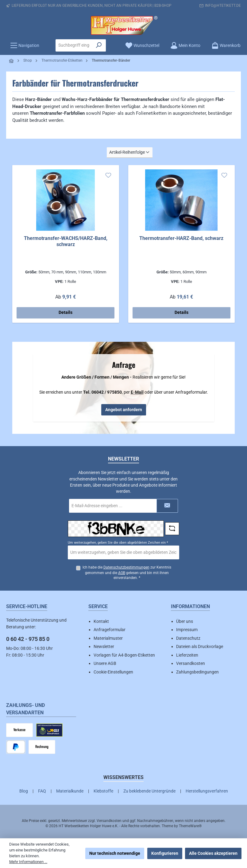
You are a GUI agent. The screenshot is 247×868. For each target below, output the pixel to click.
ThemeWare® (190, 826)
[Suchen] (99, 45)
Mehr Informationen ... (28, 862)
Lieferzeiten (187, 655)
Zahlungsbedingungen (197, 672)
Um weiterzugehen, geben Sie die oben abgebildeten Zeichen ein (118, 543)
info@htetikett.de (223, 6)
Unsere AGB (105, 663)
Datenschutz (188, 638)
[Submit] (167, 506)
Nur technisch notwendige (115, 853)
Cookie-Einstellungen (113, 672)
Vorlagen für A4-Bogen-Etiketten (124, 655)
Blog (24, 791)
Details (66, 312)
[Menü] (25, 46)
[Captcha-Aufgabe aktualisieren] (172, 529)
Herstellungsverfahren (207, 791)
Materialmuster (108, 638)
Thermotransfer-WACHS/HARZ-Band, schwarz (66, 241)
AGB (122, 573)
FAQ (42, 791)
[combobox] (74, 45)
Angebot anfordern (124, 410)
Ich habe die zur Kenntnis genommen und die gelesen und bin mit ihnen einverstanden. (127, 573)
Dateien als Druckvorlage (200, 646)
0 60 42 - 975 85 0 (28, 639)
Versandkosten (191, 663)
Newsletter (104, 646)
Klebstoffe (103, 791)
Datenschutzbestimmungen (126, 567)
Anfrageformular (110, 630)
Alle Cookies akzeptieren (213, 853)
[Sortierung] (129, 153)
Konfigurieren (165, 853)
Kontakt (101, 621)
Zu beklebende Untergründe (149, 791)
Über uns (185, 621)
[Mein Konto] (185, 46)
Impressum (187, 630)
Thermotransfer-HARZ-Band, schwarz (181, 238)
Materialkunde (70, 791)
